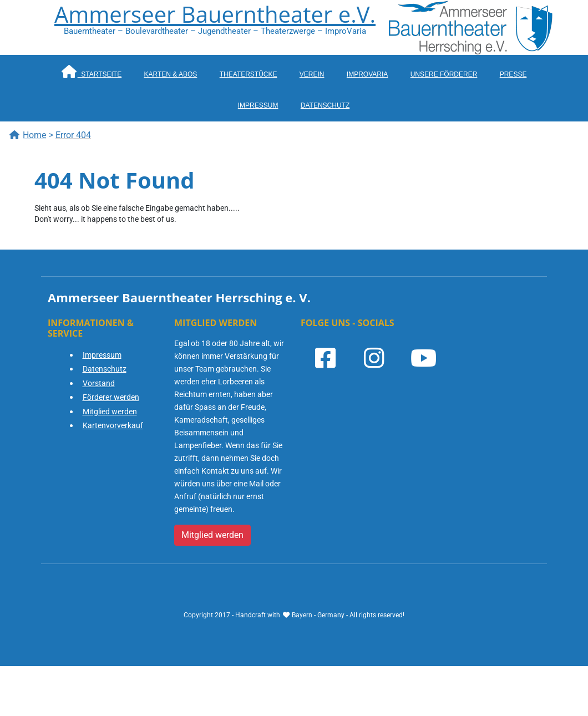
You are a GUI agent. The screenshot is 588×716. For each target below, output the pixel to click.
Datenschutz (325, 105)
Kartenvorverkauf (113, 425)
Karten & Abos (171, 74)
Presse (513, 74)
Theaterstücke (249, 74)
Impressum (258, 105)
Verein (312, 74)
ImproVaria (367, 74)
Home (27, 135)
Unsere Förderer (444, 74)
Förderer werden (111, 397)
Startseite (92, 72)
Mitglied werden (110, 412)
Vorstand (99, 383)
